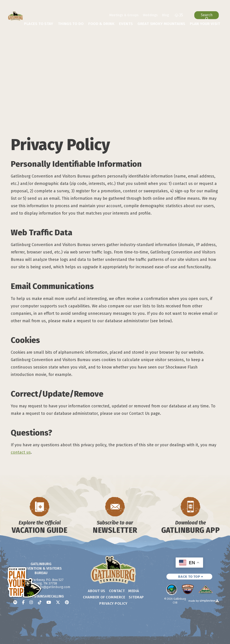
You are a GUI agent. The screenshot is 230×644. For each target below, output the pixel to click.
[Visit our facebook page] (23, 602)
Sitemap (136, 597)
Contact (117, 591)
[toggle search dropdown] (207, 15)
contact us (21, 452)
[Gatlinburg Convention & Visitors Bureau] (15, 16)
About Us (97, 591)
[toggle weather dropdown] (179, 15)
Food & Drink (101, 24)
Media (134, 591)
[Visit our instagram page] (31, 602)
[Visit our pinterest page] (67, 602)
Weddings (150, 15)
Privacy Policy (113, 603)
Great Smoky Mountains (161, 24)
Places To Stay (39, 24)
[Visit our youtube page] (49, 602)
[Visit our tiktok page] (40, 602)
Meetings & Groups (124, 15)
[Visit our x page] (58, 602)
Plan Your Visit (205, 24)
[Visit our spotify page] (15, 602)
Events (126, 24)
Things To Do (71, 24)
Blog (165, 15)
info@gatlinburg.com (54, 587)
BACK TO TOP (191, 577)
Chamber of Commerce (104, 597)
